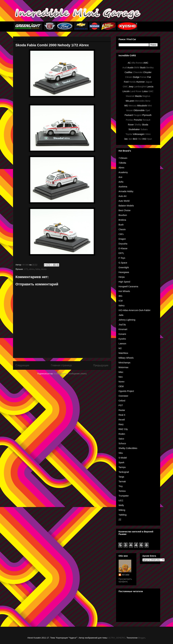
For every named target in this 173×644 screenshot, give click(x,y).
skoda (44, 269)
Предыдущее (101, 365)
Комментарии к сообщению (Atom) (70, 374)
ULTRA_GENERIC (117, 638)
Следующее (22, 365)
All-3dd (126, 575)
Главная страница (61, 365)
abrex (32, 269)
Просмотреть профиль (125, 580)
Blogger (142, 638)
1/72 (26, 269)
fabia (38, 269)
